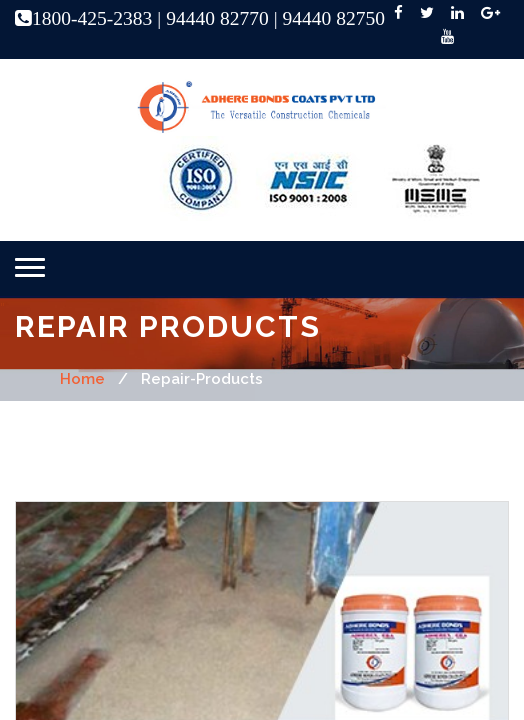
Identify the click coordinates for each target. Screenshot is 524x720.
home (82, 379)
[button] (30, 267)
